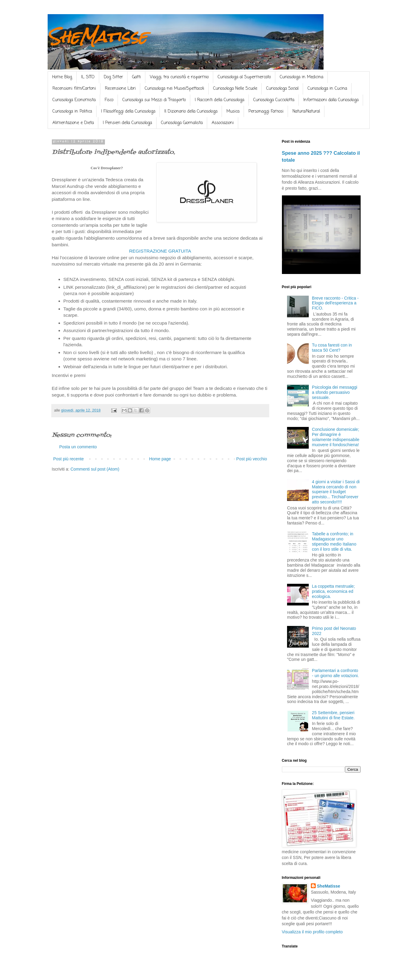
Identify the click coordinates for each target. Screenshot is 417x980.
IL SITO (88, 77)
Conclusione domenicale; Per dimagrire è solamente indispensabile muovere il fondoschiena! (336, 437)
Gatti (136, 77)
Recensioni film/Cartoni (74, 89)
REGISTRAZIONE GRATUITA (160, 251)
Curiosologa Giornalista (182, 123)
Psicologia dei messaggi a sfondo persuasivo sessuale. (335, 392)
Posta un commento (78, 447)
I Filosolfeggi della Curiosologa (128, 112)
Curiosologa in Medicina (302, 77)
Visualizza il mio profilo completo (312, 932)
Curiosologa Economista (74, 100)
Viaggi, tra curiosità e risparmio (179, 77)
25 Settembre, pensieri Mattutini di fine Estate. (333, 715)
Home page (160, 459)
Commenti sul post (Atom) (95, 469)
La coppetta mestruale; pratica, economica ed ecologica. (333, 591)
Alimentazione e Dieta (73, 123)
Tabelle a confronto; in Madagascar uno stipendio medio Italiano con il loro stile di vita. (334, 541)
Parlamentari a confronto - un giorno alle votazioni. (336, 673)
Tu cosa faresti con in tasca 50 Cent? (332, 348)
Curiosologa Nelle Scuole (235, 89)
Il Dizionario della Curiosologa (191, 112)
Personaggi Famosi (266, 112)
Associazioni (223, 123)
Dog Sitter (113, 77)
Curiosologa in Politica (72, 112)
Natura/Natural (306, 112)
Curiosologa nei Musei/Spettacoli (174, 89)
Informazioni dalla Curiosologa (331, 100)
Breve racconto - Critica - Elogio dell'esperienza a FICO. (335, 303)
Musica (233, 112)
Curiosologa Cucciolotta (274, 100)
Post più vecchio (252, 459)
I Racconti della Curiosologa (220, 100)
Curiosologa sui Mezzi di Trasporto (154, 100)
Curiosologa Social (282, 89)
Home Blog (62, 77)
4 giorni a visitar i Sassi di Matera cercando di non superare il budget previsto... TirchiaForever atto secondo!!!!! (336, 492)
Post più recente (69, 459)
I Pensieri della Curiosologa (127, 123)
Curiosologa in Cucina (327, 89)
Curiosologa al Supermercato (244, 77)
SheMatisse (97, 37)
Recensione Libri (120, 89)
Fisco (109, 100)
